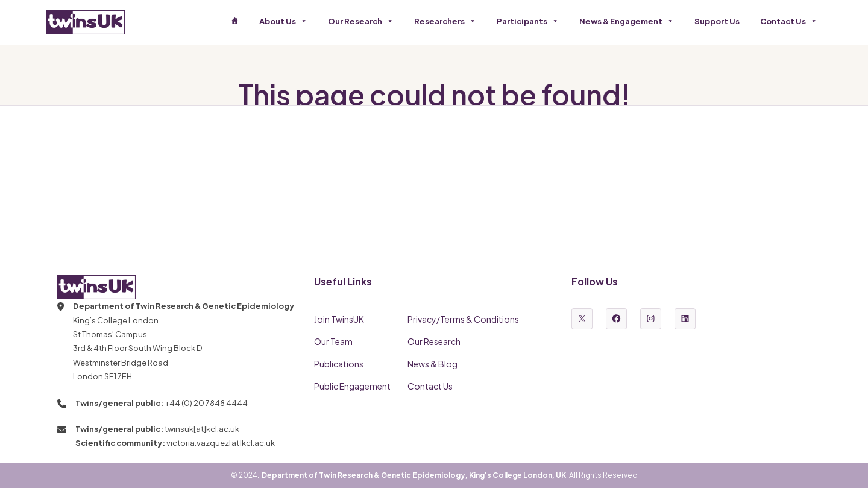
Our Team (333, 341)
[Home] (235, 21)
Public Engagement (352, 386)
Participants (528, 21)
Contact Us (789, 21)
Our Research (361, 21)
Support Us (717, 21)
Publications (339, 364)
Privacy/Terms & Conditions (463, 319)
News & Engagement (627, 21)
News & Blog (432, 364)
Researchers (445, 21)
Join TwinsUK (339, 319)
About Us (283, 21)
